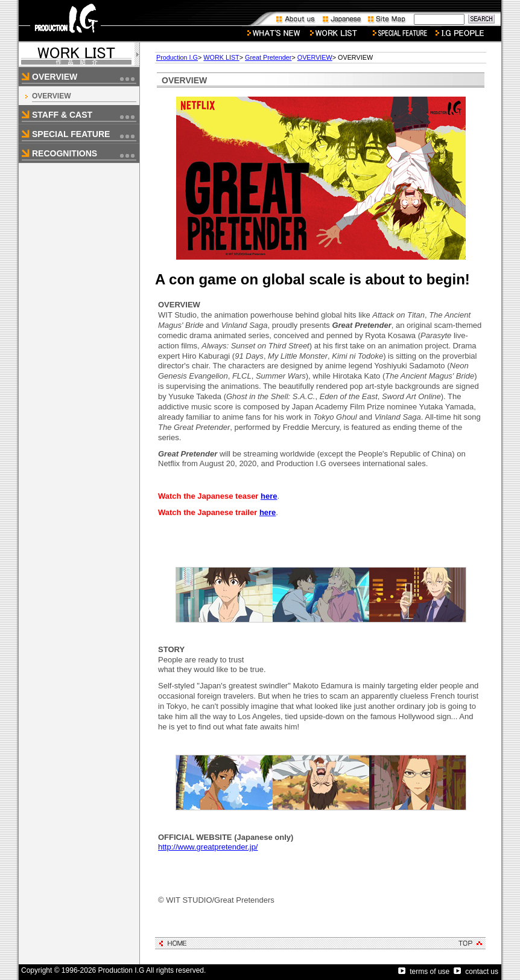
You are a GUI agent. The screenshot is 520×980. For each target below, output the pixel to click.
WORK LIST (221, 57)
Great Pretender (268, 57)
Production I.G (177, 57)
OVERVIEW (51, 96)
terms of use (424, 972)
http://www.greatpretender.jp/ (208, 847)
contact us (476, 972)
